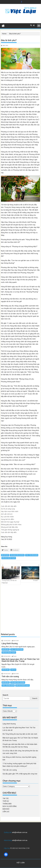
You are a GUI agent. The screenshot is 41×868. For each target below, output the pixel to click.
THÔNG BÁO (7, 804)
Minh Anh (5, 46)
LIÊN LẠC (6, 812)
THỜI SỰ (13, 670)
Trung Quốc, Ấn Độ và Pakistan (11, 575)
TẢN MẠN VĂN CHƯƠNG (17, 555)
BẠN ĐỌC (6, 809)
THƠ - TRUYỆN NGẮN (32, 555)
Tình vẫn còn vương (10, 770)
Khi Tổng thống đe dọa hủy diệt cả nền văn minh (20, 734)
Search (5, 695)
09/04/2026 (7, 656)
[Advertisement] (20, 609)
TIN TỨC (6, 798)
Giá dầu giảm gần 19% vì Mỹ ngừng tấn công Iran (20, 774)
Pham (15, 656)
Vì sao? (30, 574)
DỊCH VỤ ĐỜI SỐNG (10, 806)
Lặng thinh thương (9, 724)
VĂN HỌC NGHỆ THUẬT (9, 558)
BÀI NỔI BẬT (5, 555)
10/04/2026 (7, 641)
